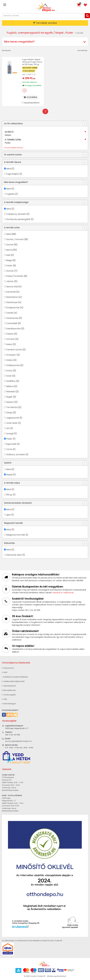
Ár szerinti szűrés (13, 155)
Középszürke (13, 308)
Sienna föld (12, 287)
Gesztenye (12, 302)
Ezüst (9, 376)
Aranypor (11, 355)
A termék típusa (13, 162)
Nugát (9, 397)
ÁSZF (5, 672)
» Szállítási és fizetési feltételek (15, 677)
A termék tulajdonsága (16, 202)
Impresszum (8, 668)
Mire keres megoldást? (19, 42)
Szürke (10, 245)
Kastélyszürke (13, 329)
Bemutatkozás (9, 690)
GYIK (5, 699)
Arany (9, 371)
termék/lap (83, 50)
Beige (9, 260)
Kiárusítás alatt (14, 555)
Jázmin (10, 281)
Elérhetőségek (9, 704)
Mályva (10, 386)
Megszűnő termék (13, 523)
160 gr (9, 495)
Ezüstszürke (12, 318)
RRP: (24, 75)
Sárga (9, 413)
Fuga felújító (13, 174)
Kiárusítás (9, 543)
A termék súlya (12, 483)
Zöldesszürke (13, 365)
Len (8, 428)
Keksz (9, 344)
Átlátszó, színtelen (16, 455)
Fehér (9, 266)
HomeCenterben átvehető (18, 503)
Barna (9, 250)
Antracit (11, 339)
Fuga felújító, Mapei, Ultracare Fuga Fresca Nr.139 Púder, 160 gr (32, 62)
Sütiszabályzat (9, 686)
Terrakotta (12, 407)
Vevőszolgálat (9, 695)
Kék (8, 255)
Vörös (9, 449)
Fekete (10, 334)
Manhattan (12, 297)
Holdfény (11, 381)
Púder (9, 439)
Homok (10, 271)
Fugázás (10, 194)
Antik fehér (12, 423)
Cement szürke (14, 350)
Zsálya (10, 360)
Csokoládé (12, 323)
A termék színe (12, 228)
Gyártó (8, 463)
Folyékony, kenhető (16, 214)
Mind (9, 169)
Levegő (10, 434)
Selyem (10, 402)
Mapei (10, 475)
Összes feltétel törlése (14, 148)
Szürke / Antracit (15, 239)
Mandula (11, 392)
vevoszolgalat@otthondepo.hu (18, 741)
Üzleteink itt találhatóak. (63, 593)
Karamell (11, 292)
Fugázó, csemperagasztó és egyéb (30, 33)
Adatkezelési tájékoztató (13, 681)
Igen (9, 515)
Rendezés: (6, 50)
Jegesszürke (13, 418)
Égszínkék (11, 444)
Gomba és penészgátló (18, 219)
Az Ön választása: (13, 124)
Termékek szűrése (45, 23)
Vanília (10, 313)
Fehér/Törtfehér (15, 276)
